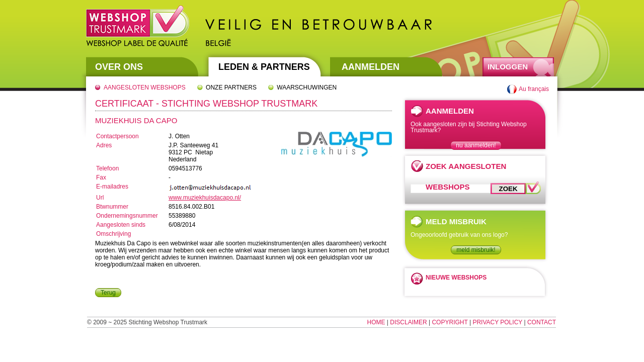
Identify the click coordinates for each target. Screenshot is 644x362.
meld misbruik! (476, 250)
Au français (534, 89)
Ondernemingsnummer (127, 216)
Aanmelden (371, 67)
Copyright (450, 322)
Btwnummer (112, 207)
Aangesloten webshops (145, 87)
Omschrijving (113, 234)
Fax (101, 177)
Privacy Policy (497, 322)
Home (376, 322)
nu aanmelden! (476, 145)
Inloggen (508, 67)
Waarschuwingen (307, 87)
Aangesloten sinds (121, 225)
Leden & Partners (264, 67)
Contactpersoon (117, 136)
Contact (542, 322)
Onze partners (231, 87)
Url (100, 198)
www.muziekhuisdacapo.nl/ (205, 198)
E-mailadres (112, 187)
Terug (108, 293)
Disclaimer (408, 322)
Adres (104, 145)
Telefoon (107, 168)
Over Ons (119, 67)
